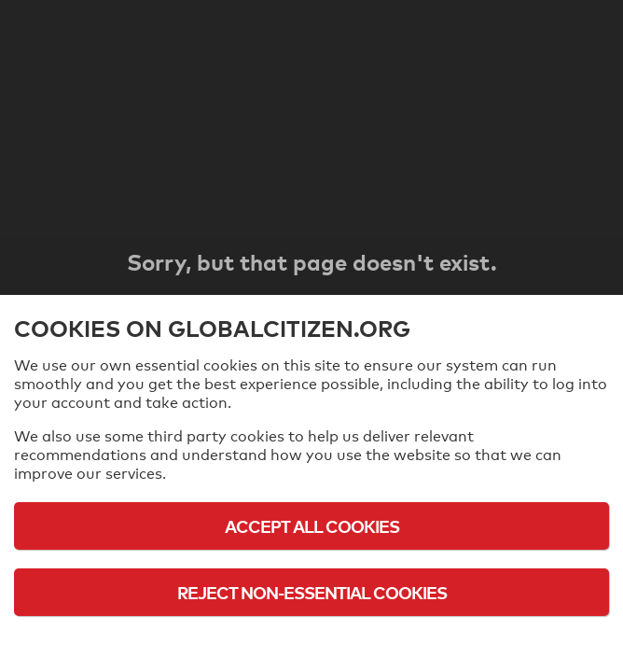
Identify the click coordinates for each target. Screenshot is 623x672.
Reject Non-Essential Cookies (312, 592)
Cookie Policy (311, 644)
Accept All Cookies (312, 526)
